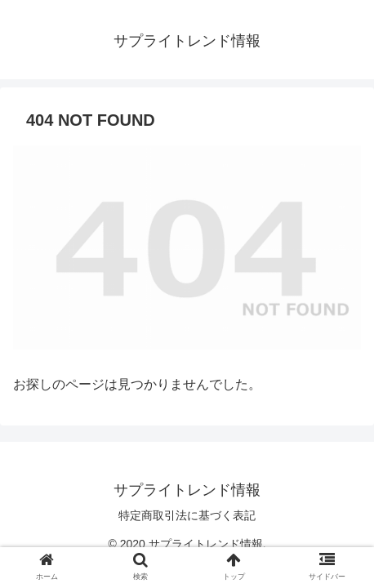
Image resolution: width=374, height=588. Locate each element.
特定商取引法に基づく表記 (187, 515)
